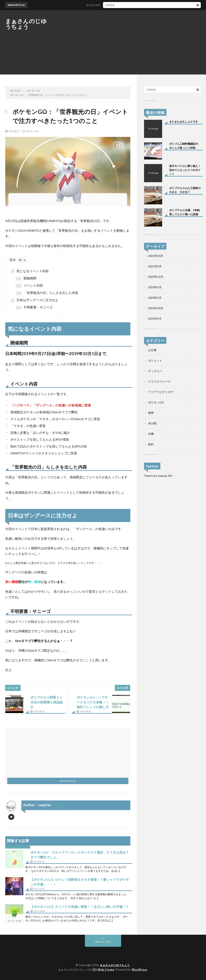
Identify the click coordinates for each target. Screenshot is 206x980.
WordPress (140, 970)
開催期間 (26, 279)
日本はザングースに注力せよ (34, 300)
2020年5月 (155, 287)
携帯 (151, 413)
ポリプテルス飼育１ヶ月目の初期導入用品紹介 (46, 702)
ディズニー (155, 371)
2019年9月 (155, 319)
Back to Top (103, 942)
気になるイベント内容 (30, 271)
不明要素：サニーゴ (34, 308)
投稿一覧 (59, 805)
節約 (151, 444)
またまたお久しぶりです (105, 5)
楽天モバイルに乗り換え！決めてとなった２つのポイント (185, 170)
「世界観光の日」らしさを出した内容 (47, 293)
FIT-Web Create (103, 970)
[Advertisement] (128, 42)
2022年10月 (156, 256)
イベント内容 (29, 286)
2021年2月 (155, 266)
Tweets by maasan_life (158, 476)
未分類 (152, 423)
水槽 (151, 434)
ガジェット (155, 360)
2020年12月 (156, 277)
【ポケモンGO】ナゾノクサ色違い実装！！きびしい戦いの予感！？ (80, 907)
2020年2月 (155, 298)
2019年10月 (156, 308)
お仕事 (152, 350)
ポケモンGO (32, 131)
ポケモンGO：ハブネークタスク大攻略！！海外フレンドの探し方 (93, 702)
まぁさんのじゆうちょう (26, 24)
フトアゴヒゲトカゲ (161, 392)
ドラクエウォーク (159, 381)
